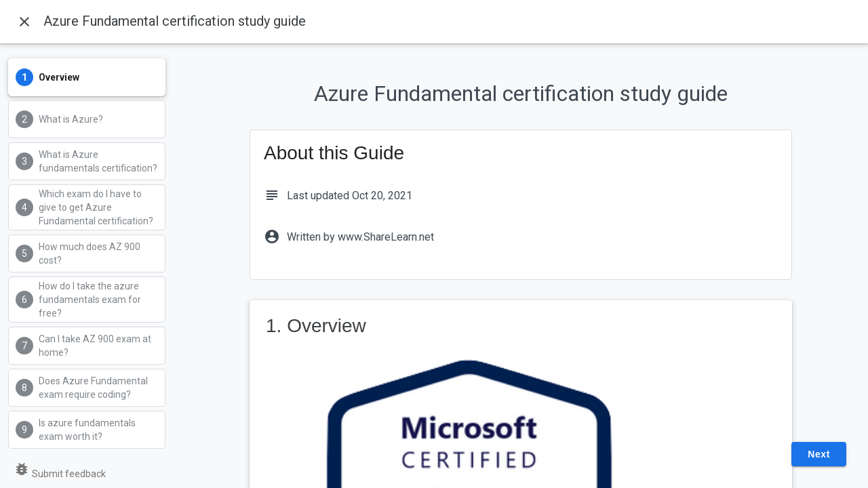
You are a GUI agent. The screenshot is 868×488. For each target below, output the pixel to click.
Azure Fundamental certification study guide (175, 21)
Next (819, 454)
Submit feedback (60, 474)
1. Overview (316, 326)
